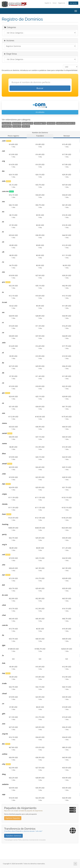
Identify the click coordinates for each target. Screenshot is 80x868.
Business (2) (17, 123)
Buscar (40, 88)
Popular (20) (7, 123)
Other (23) (26, 126)
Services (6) (51, 123)
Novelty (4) (17, 126)
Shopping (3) (7, 126)
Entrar (55, 3)
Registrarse (62, 3)
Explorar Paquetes (13, 818)
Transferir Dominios (13, 836)
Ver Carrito (73, 3)
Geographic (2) (28, 123)
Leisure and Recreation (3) (66, 123)
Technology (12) (40, 123)
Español (48, 3)
